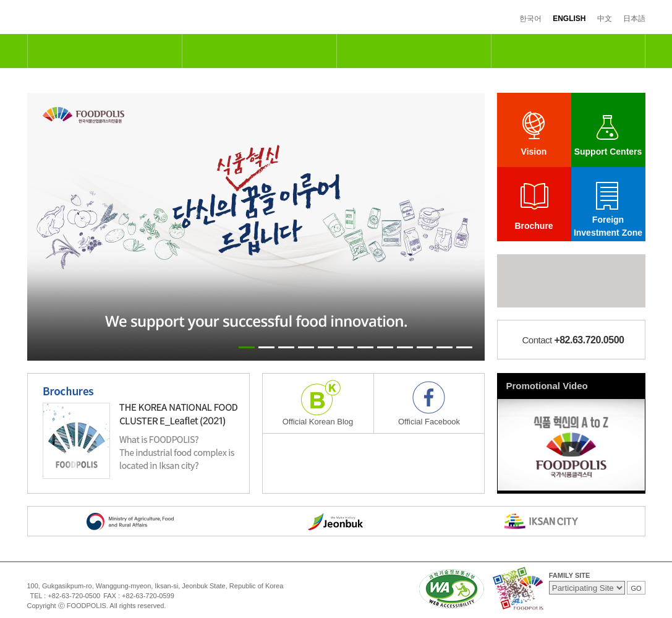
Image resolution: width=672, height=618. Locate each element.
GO (636, 588)
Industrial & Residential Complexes (414, 51)
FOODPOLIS (78, 17)
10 (425, 347)
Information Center (568, 51)
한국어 (530, 19)
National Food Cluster (104, 51)
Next (469, 227)
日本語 (634, 19)
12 (464, 347)
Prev (43, 227)
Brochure (534, 226)
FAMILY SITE (570, 575)
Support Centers (608, 152)
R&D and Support (259, 51)
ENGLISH (569, 19)
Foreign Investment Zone (608, 226)
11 (444, 347)
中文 (605, 19)
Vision (534, 152)
